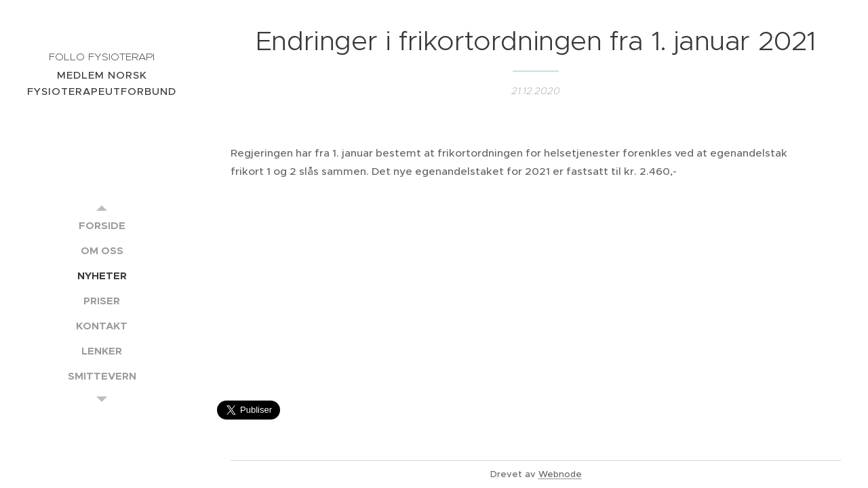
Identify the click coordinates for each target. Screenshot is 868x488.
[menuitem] (102, 225)
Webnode (560, 474)
